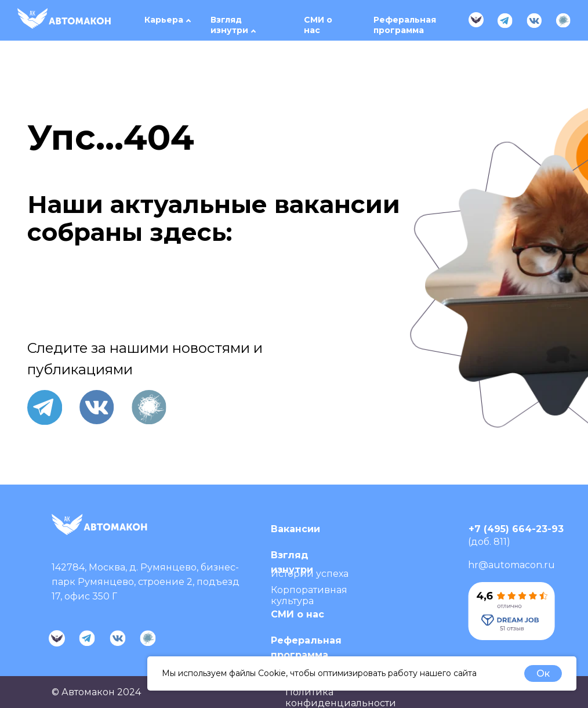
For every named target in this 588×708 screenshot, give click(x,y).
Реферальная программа (405, 25)
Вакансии (295, 529)
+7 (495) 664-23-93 (516, 529)
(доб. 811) (489, 542)
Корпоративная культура (309, 595)
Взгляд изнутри (229, 25)
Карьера (164, 20)
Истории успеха (310, 574)
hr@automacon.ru (511, 565)
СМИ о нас (318, 25)
